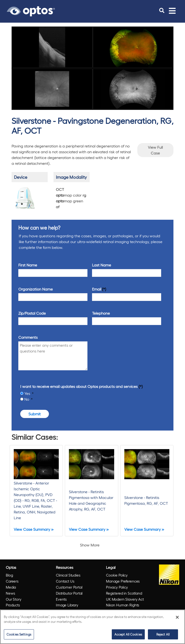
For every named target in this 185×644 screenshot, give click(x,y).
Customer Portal (69, 587)
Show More (90, 545)
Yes (28, 393)
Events (61, 599)
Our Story (14, 599)
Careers (12, 581)
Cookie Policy (117, 575)
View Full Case (155, 150)
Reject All (163, 634)
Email (97, 289)
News (10, 593)
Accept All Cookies (128, 634)
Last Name (102, 265)
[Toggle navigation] (172, 11)
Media (11, 587)
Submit (35, 414)
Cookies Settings (19, 634)
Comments (28, 337)
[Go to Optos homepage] (31, 11)
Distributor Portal (69, 593)
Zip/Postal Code (32, 313)
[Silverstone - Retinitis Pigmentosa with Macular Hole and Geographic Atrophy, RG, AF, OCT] (91, 491)
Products (13, 605)
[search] (162, 11)
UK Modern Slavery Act (125, 599)
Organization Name (36, 289)
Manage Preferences (123, 581)
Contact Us (65, 581)
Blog (9, 575)
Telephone (101, 313)
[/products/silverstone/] (25, 197)
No (27, 399)
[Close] (177, 617)
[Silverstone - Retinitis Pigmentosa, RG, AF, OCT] (147, 491)
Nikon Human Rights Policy (123, 608)
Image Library (67, 605)
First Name (28, 265)
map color (71, 195)
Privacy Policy (117, 587)
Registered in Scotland (124, 593)
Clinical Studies (68, 575)
